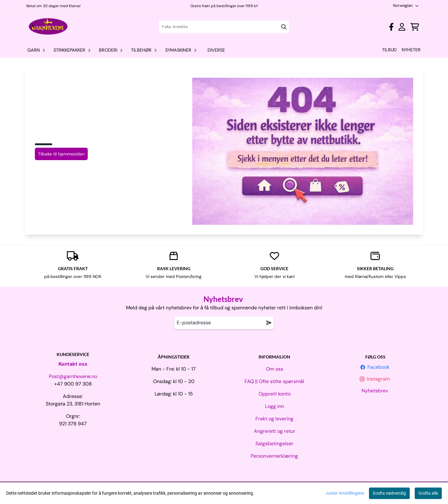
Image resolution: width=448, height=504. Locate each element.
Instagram (375, 379)
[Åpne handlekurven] (415, 27)
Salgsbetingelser (274, 444)
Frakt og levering (274, 419)
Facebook (375, 367)
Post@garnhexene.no (73, 376)
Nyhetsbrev (375, 391)
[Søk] (224, 27)
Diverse (216, 50)
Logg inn (275, 406)
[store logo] (48, 27)
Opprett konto (275, 394)
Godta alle (428, 493)
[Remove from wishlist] (269, 323)
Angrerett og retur (275, 431)
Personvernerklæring (274, 456)
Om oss (275, 369)
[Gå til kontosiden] (391, 27)
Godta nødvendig (389, 493)
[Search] (284, 27)
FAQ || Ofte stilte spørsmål (274, 381)
